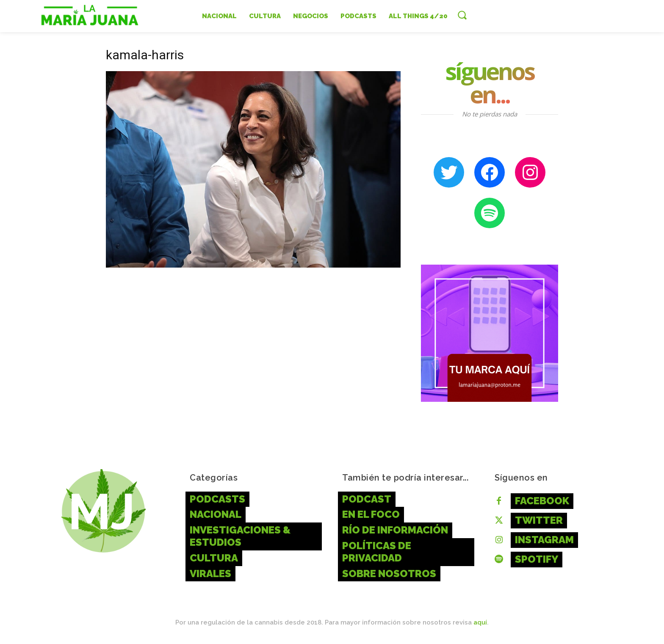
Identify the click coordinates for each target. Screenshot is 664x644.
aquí (480, 622)
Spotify (537, 559)
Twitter (539, 520)
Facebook (542, 501)
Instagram (544, 540)
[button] (462, 15)
